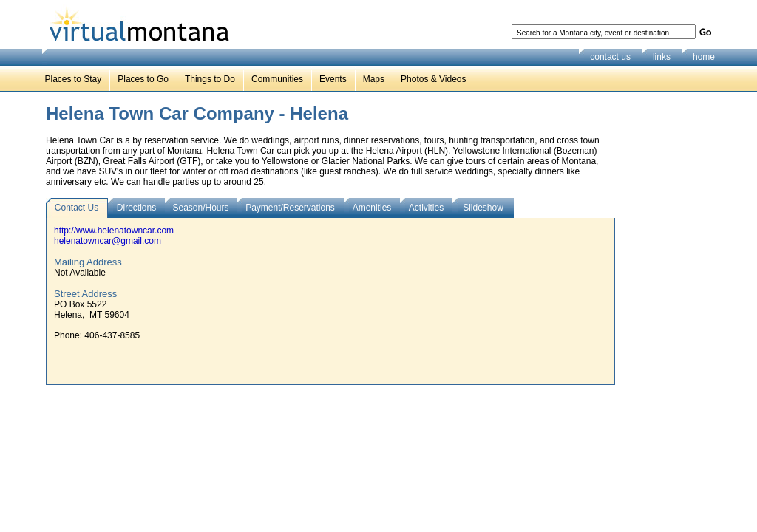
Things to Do (210, 79)
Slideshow (483, 208)
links (662, 57)
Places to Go (143, 79)
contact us (610, 57)
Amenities (372, 208)
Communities (277, 79)
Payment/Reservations (290, 208)
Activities (426, 208)
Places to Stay (74, 79)
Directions (136, 208)
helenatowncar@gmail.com (108, 241)
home (704, 57)
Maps (374, 79)
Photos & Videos (434, 79)
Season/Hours (200, 208)
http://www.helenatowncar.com (114, 231)
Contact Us (77, 208)
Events (333, 79)
